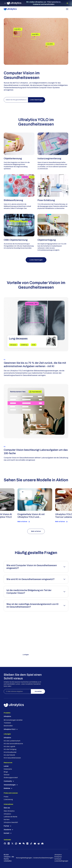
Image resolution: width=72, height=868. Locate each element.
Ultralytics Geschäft (11, 822)
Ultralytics (7, 814)
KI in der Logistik (9, 746)
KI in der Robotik (9, 755)
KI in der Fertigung (10, 749)
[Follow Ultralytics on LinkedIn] (9, 843)
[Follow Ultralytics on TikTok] (31, 843)
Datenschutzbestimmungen (43, 858)
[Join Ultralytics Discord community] (42, 843)
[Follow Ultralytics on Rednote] (27, 843)
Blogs (6, 772)
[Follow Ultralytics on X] (12, 843)
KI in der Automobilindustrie (13, 744)
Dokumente (8, 769)
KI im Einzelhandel (10, 752)
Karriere (7, 819)
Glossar (7, 775)
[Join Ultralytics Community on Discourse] (16, 843)
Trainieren (7, 723)
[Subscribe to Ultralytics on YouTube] (20, 843)
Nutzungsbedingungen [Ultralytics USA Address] (24, 858)
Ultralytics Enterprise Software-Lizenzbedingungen (61, 858)
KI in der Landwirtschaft (12, 741)
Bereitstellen (8, 726)
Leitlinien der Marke (10, 817)
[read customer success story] (39, 505)
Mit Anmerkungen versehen (13, 720)
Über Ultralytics (9, 811)
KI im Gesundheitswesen (12, 758)
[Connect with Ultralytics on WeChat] (24, 843)
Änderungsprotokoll (11, 778)
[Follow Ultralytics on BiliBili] (35, 843)
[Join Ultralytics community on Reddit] (39, 843)
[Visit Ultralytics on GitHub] (5, 843)
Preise (6, 797)
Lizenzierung (8, 799)
